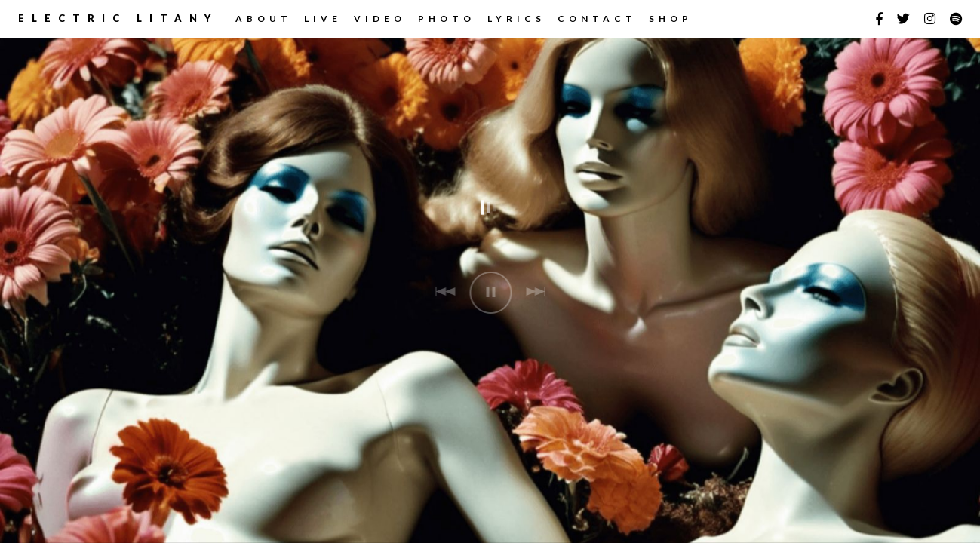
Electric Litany (118, 18)
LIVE (323, 18)
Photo (447, 18)
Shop (671, 18)
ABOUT (264, 18)
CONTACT (597, 18)
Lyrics (516, 18)
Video (380, 18)
